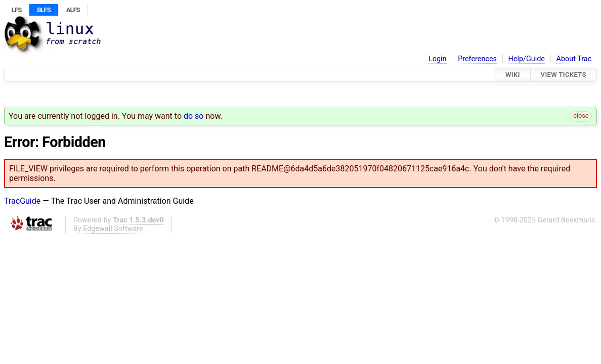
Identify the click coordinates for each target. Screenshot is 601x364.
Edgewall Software (113, 229)
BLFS (44, 10)
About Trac (574, 59)
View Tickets (564, 75)
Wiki (513, 75)
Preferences (477, 59)
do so (194, 116)
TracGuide (22, 201)
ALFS (73, 10)
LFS (16, 10)
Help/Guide (527, 59)
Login (438, 59)
